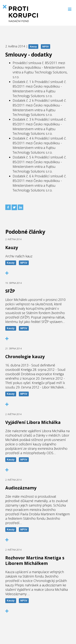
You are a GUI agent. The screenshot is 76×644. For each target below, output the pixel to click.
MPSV (46, 46)
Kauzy (33, 46)
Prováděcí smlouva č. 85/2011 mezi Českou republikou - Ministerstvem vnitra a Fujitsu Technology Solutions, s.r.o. (40, 70)
